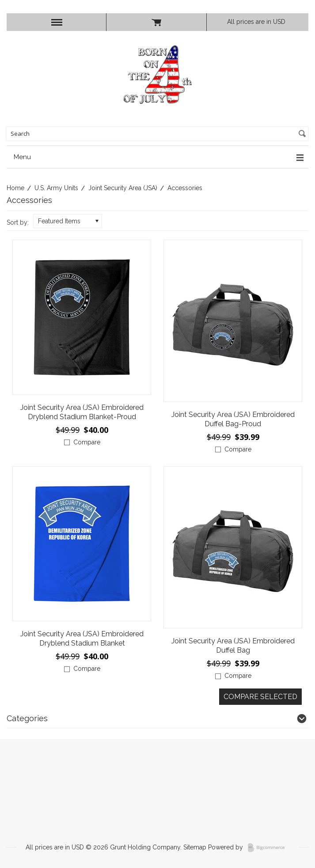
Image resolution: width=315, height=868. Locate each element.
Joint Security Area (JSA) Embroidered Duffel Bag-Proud (233, 419)
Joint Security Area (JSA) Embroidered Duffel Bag (233, 646)
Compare (87, 442)
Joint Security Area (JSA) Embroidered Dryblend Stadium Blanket (82, 639)
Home (15, 188)
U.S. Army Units (56, 188)
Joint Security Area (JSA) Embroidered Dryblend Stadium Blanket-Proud (82, 412)
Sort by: (18, 222)
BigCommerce (269, 848)
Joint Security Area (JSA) (123, 188)
